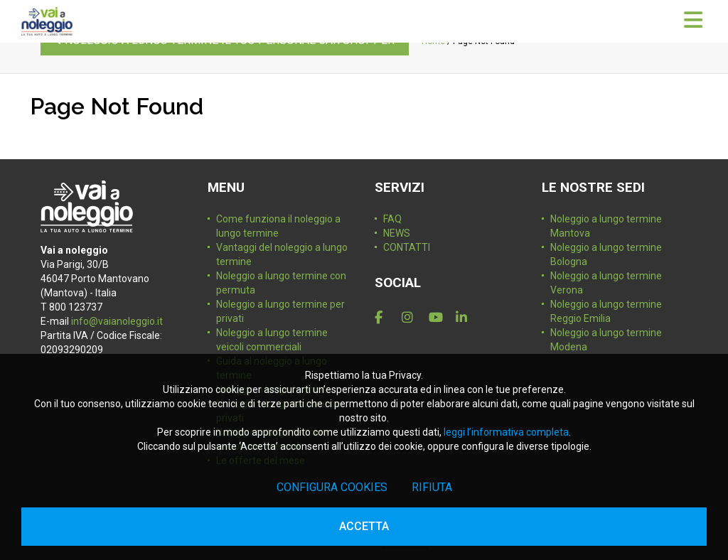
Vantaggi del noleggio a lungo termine (282, 254)
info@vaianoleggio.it (117, 321)
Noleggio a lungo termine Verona (606, 283)
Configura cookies (332, 487)
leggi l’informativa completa (506, 432)
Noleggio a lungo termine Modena (606, 340)
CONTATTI (407, 247)
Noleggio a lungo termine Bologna (606, 254)
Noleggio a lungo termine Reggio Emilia (606, 311)
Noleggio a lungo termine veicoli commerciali (272, 340)
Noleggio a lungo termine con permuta (281, 283)
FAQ (392, 219)
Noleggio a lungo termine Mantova (606, 226)
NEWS (397, 233)
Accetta (364, 526)
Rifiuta (432, 487)
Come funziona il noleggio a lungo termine (278, 226)
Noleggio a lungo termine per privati (280, 311)
